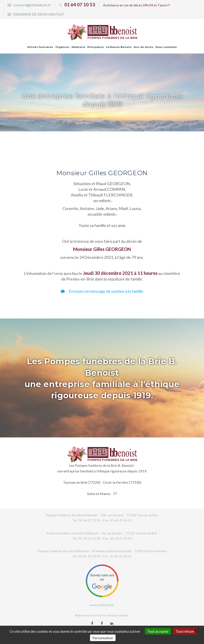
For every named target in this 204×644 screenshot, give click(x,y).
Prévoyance (96, 47)
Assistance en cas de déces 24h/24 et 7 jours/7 (137, 5)
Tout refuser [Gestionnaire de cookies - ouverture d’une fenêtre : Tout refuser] (185, 631)
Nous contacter (166, 47)
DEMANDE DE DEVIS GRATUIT (39, 14)
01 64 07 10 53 (80, 5)
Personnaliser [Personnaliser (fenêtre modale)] (103, 638)
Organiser (62, 47)
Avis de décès (144, 47)
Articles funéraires (40, 47)
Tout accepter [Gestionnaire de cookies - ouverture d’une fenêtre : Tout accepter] (158, 631)
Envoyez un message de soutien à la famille (102, 291)
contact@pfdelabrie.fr (32, 5)
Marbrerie (78, 47)
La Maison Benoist (119, 47)
